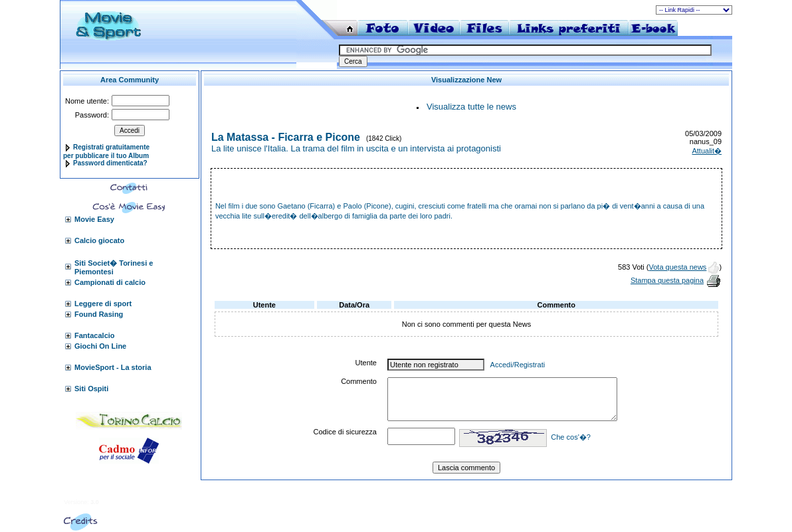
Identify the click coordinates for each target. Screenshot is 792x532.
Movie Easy (94, 219)
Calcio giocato (99, 240)
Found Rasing (99, 314)
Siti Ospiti (91, 389)
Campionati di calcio (110, 282)
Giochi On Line (100, 346)
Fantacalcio (95, 335)
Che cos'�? (571, 437)
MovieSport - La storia (113, 367)
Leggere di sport (103, 304)
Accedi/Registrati (518, 365)
